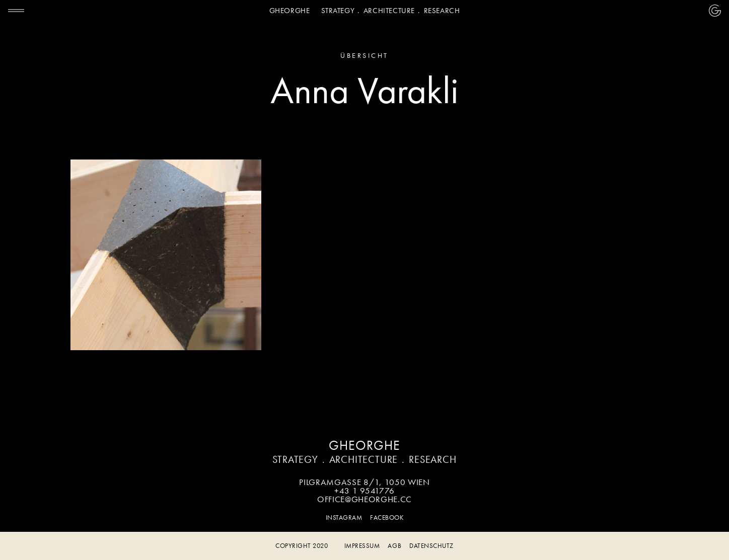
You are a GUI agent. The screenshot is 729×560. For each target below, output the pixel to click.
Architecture (389, 11)
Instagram (344, 517)
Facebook (387, 517)
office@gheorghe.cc (364, 499)
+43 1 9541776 (364, 491)
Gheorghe (290, 11)
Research (442, 11)
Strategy (338, 11)
